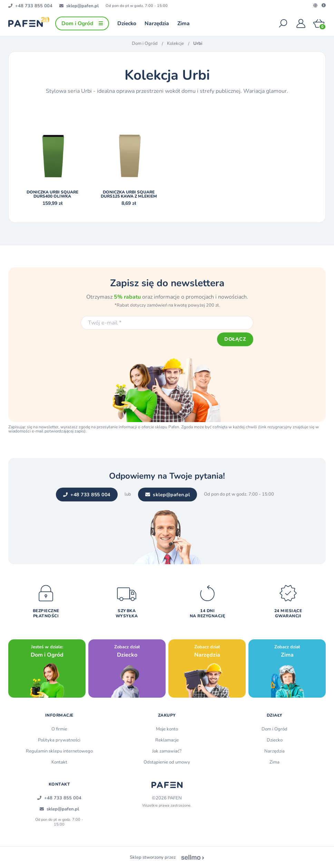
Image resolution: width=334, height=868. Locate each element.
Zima (274, 762)
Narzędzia (274, 751)
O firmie (59, 729)
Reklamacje (167, 740)
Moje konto (167, 729)
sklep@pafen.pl (168, 495)
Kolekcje (175, 43)
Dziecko (275, 740)
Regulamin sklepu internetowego (59, 751)
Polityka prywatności (59, 740)
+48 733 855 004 (87, 495)
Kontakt (59, 762)
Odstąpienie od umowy (167, 762)
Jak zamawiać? (167, 751)
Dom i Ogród (145, 43)
